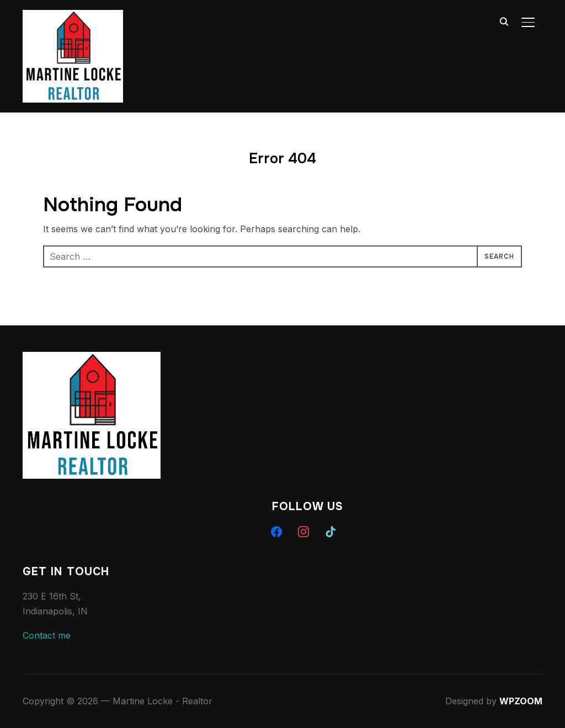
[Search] (504, 21)
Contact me (47, 635)
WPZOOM (521, 701)
